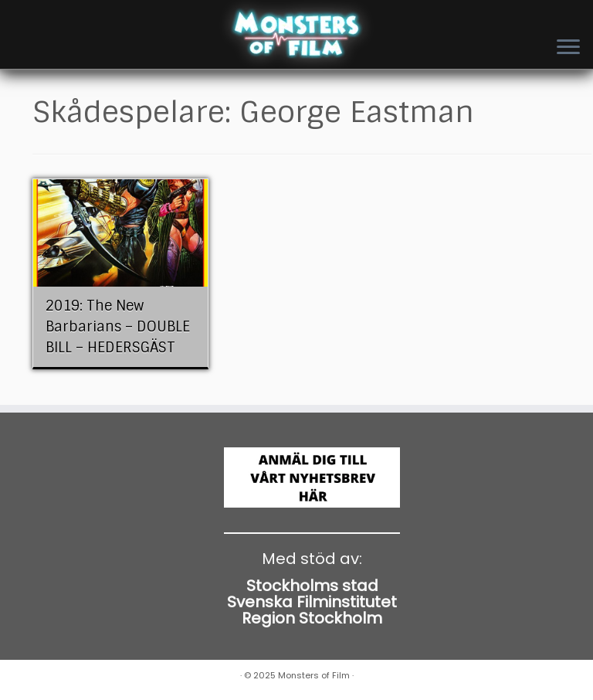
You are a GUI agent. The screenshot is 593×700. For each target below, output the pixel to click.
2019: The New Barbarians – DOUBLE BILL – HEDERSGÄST (118, 327)
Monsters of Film (314, 675)
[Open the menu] (568, 48)
